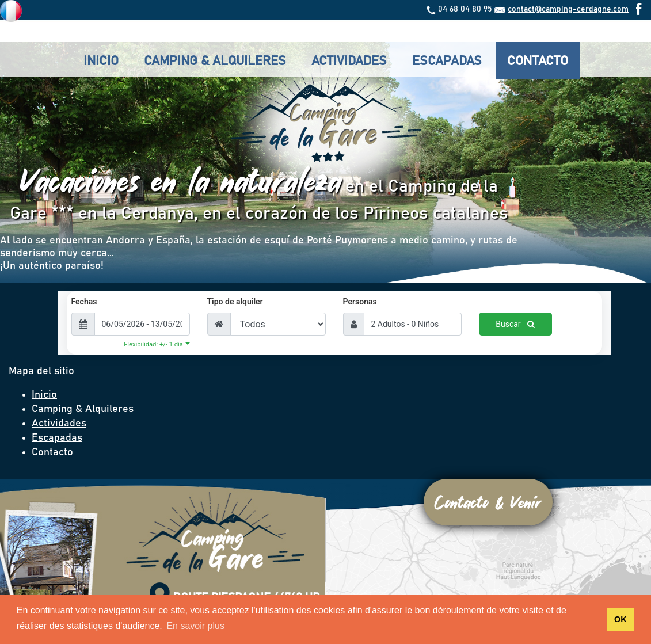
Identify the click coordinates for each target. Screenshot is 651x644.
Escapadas (447, 62)
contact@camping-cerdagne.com (568, 9)
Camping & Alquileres (215, 62)
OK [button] (620, 619)
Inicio (101, 62)
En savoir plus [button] (195, 626)
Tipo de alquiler (235, 302)
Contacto (538, 62)
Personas (360, 302)
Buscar (515, 324)
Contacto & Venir (488, 502)
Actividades (349, 62)
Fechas (84, 302)
